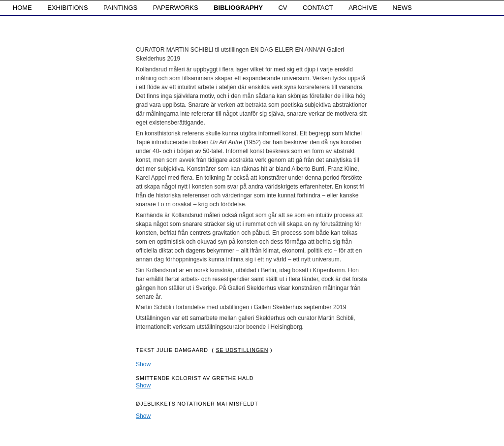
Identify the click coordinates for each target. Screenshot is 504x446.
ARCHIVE (363, 8)
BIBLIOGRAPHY (238, 8)
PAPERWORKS (176, 8)
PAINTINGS (120, 8)
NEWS (402, 8)
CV (283, 8)
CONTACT (318, 8)
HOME (22, 8)
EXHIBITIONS (67, 8)
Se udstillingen (242, 350)
